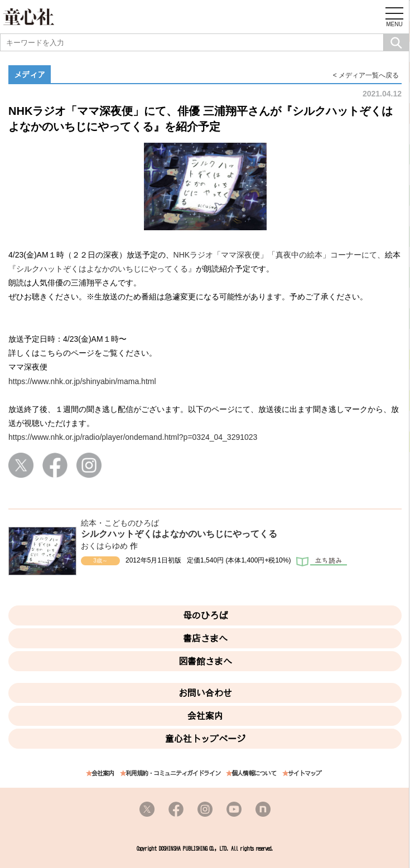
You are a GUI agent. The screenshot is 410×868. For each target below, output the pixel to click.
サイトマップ (305, 774)
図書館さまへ (205, 661)
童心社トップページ (205, 739)
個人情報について (254, 774)
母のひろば (205, 615)
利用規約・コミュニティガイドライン (173, 774)
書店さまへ (205, 638)
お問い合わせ (205, 693)
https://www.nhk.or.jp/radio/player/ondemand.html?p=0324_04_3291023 (133, 437)
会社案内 (205, 716)
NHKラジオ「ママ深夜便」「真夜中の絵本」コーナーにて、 (279, 255)
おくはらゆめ (104, 546)
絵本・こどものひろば (120, 523)
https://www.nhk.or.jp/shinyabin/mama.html (82, 381)
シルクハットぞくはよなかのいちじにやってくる (179, 534)
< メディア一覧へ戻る (366, 75)
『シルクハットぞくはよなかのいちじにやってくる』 (102, 269)
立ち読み (322, 562)
